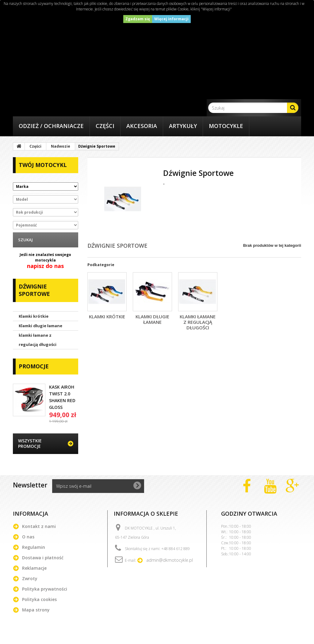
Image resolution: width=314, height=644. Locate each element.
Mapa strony (36, 610)
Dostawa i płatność (43, 558)
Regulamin (34, 547)
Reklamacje (34, 568)
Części (105, 126)
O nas (28, 537)
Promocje (34, 366)
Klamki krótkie (34, 316)
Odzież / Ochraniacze (51, 126)
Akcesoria (142, 126)
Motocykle (226, 126)
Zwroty (30, 578)
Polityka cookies (39, 599)
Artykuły (183, 126)
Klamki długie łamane (40, 326)
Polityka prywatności (45, 589)
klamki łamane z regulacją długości (38, 340)
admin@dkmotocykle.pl (170, 560)
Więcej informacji (171, 19)
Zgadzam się (138, 19)
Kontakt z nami (39, 526)
